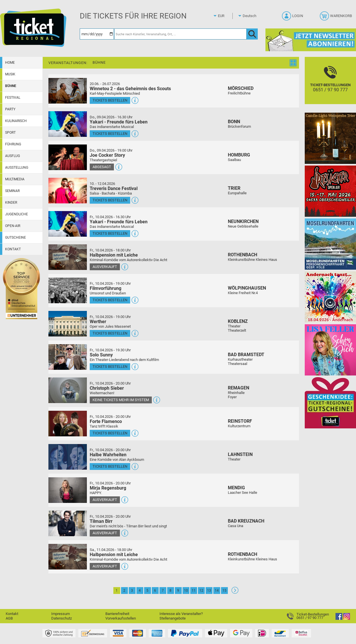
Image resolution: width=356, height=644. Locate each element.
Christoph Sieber (107, 388)
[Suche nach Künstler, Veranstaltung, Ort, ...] (180, 34)
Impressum (61, 614)
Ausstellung (17, 168)
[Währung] (226, 16)
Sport (10, 133)
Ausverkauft (105, 267)
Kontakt (13, 249)
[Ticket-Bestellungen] (330, 85)
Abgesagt (102, 167)
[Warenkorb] (336, 18)
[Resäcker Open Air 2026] (330, 191)
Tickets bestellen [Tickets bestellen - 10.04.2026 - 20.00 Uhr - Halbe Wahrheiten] (110, 466)
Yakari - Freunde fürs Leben (119, 122)
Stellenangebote (173, 618)
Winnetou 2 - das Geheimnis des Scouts (130, 89)
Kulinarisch (16, 121)
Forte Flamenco (106, 421)
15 (224, 591)
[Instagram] (347, 619)
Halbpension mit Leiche (114, 255)
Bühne (11, 86)
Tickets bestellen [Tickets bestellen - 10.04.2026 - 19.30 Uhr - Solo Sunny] (110, 367)
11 (194, 591)
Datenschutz (62, 618)
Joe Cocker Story (107, 155)
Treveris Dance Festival (114, 188)
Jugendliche (17, 214)
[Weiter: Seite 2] (235, 592)
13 (209, 591)
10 (186, 591)
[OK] (252, 34)
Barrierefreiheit (117, 614)
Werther (98, 322)
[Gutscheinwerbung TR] (330, 403)
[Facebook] (339, 619)
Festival (13, 98)
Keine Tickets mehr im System (121, 400)
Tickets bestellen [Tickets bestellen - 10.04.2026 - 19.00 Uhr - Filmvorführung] (110, 300)
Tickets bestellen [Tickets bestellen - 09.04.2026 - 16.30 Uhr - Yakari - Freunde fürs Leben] (110, 134)
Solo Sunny (101, 355)
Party (10, 109)
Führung (13, 144)
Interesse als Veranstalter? (181, 614)
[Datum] (97, 34)
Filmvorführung (106, 288)
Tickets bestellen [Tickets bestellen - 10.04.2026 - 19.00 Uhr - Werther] (110, 333)
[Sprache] (251, 16)
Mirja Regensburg (108, 488)
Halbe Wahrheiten (108, 455)
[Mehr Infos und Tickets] (68, 91)
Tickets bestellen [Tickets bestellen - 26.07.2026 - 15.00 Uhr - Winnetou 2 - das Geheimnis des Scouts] (110, 100)
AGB (9, 618)
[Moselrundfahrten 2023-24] (330, 244)
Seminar (12, 191)
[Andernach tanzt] (330, 297)
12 (201, 591)
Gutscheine (16, 238)
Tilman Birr (101, 521)
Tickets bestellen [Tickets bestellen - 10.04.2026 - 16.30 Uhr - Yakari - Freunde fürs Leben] (110, 233)
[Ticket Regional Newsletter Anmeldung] (311, 40)
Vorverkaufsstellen (121, 618)
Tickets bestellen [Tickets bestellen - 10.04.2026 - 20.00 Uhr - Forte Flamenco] (110, 433)
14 (217, 591)
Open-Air (13, 226)
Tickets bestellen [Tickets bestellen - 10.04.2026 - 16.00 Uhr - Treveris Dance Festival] (110, 200)
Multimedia (15, 179)
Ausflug (13, 156)
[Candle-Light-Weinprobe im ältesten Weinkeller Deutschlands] (330, 138)
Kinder (11, 203)
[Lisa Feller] (330, 350)
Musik (10, 74)
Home (10, 63)
